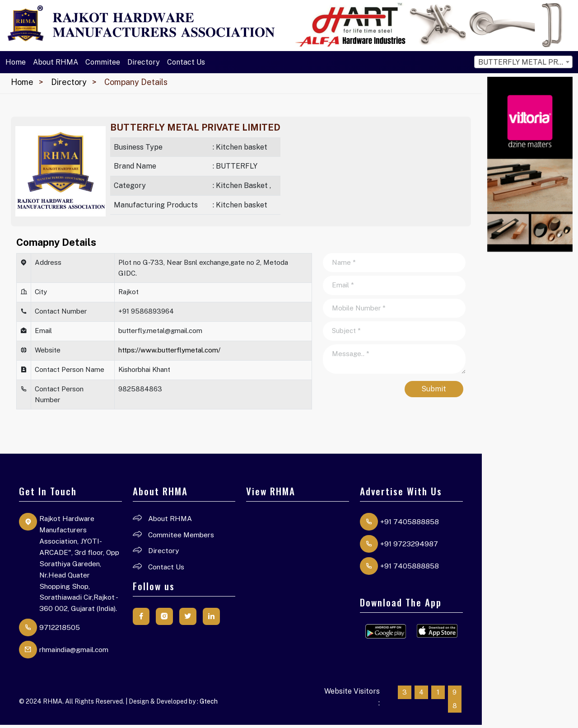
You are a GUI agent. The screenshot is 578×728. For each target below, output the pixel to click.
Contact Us (186, 62)
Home (16, 62)
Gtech (209, 704)
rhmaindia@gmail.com (77, 652)
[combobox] (523, 62)
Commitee (103, 62)
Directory (144, 62)
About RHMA (56, 62)
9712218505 (60, 630)
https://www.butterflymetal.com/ (169, 350)
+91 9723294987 (409, 544)
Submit (434, 389)
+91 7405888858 (410, 522)
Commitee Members (183, 535)
